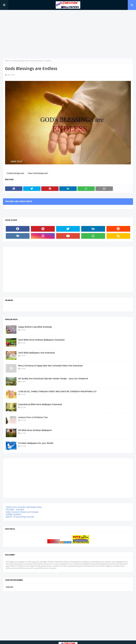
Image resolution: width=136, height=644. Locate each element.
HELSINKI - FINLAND (15, 510)
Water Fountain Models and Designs (22, 512)
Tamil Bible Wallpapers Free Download (36, 353)
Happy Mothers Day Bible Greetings (35, 327)
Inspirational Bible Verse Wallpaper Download (40, 404)
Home (7, 61)
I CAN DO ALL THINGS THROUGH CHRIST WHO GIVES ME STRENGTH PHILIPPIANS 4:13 (57, 391)
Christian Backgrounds (20, 61)
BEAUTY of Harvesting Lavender (20, 517)
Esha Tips (11, 75)
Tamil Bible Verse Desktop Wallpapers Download (41, 340)
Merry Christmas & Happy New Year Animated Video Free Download (50, 366)
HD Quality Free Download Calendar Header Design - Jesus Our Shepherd (53, 379)
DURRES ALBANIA (13, 514)
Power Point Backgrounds (38, 173)
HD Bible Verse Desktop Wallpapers (35, 430)
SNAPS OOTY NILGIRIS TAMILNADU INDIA (24, 507)
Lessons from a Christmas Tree (33, 417)
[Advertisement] (68, 34)
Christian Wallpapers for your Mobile (36, 443)
